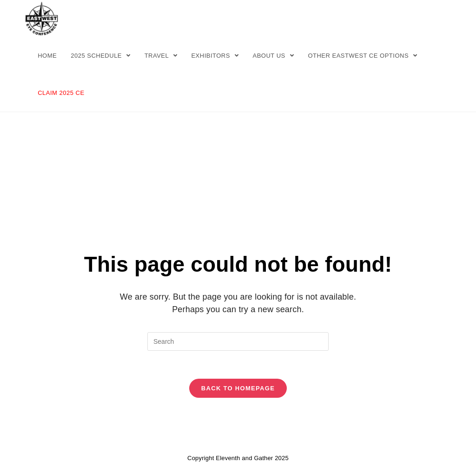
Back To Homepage (238, 388)
